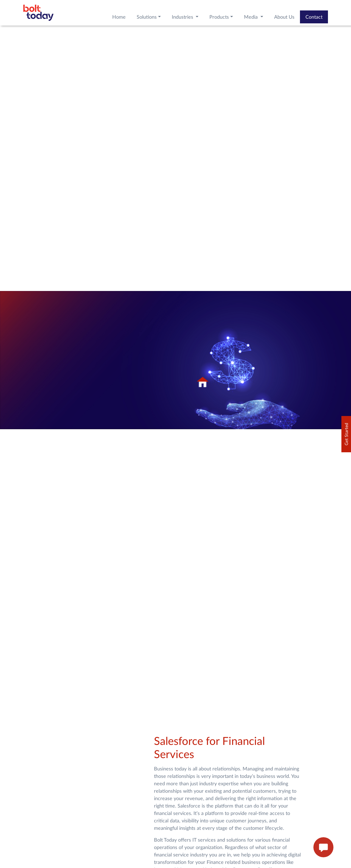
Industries (183, 17)
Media (252, 17)
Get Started (346, 434)
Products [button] (219, 17)
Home (119, 17)
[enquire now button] (323, 847)
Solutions (147, 17)
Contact (314, 17)
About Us (284, 17)
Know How (46, 641)
